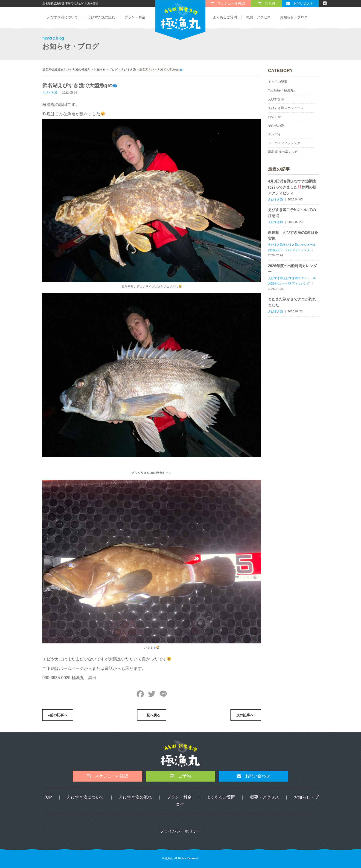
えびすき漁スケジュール (286, 108)
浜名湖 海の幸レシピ (283, 152)
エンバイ (274, 134)
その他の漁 (276, 126)
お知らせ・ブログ (294, 17)
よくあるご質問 (225, 17)
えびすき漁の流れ (101, 17)
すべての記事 (278, 82)
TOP (48, 797)
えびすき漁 (276, 99)
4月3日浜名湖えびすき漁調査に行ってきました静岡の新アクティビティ (292, 187)
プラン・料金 (135, 17)
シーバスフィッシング (284, 143)
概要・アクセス (258, 17)
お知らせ (274, 117)
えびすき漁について (63, 17)
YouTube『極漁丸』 (282, 90)
